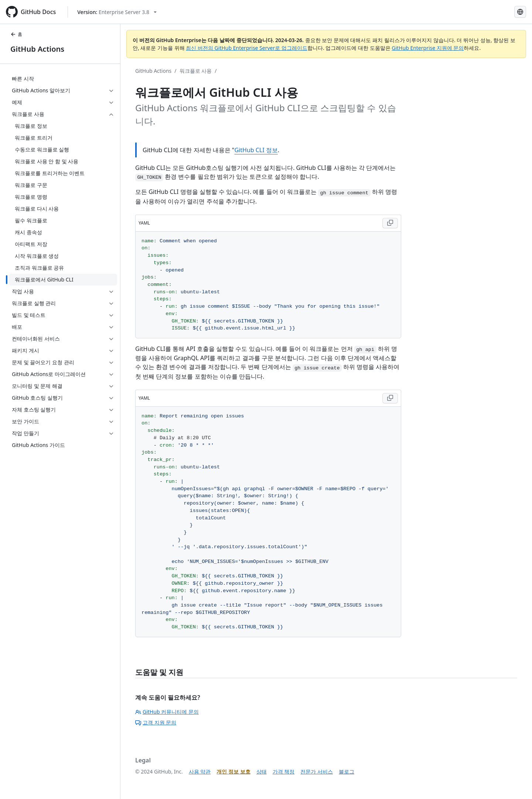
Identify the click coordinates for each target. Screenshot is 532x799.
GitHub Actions (37, 49)
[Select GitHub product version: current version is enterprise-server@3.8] (117, 12)
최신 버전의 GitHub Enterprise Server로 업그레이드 (247, 48)
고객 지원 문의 (156, 722)
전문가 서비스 (317, 771)
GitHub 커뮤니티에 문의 (167, 712)
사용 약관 (200, 771)
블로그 (347, 771)
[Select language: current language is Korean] (520, 12)
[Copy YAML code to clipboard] (390, 223)
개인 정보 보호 (233, 771)
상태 (262, 771)
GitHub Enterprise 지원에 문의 (428, 48)
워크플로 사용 (196, 71)
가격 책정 (284, 771)
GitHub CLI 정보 (256, 150)
